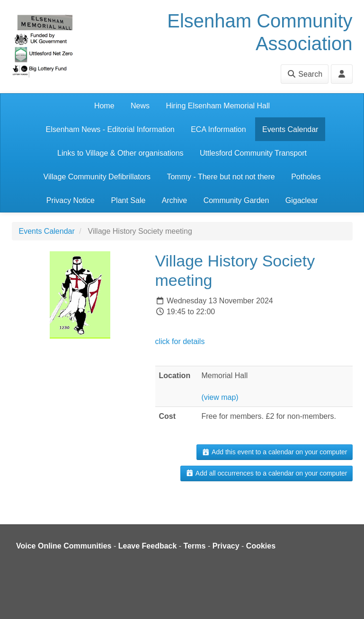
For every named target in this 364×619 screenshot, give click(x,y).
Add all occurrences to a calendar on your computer (266, 473)
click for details (180, 341)
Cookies (261, 546)
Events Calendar (290, 129)
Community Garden (236, 200)
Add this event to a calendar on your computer (274, 452)
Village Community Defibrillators (97, 177)
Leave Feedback (148, 546)
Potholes (306, 177)
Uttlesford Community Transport (253, 153)
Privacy (226, 546)
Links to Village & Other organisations (120, 153)
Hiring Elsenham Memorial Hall (218, 106)
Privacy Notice (71, 200)
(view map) (220, 397)
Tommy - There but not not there (221, 177)
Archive (174, 200)
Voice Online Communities (64, 546)
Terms (195, 546)
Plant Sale (128, 200)
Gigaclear (302, 200)
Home (104, 106)
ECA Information (218, 129)
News (140, 106)
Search (305, 74)
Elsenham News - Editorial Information (110, 129)
